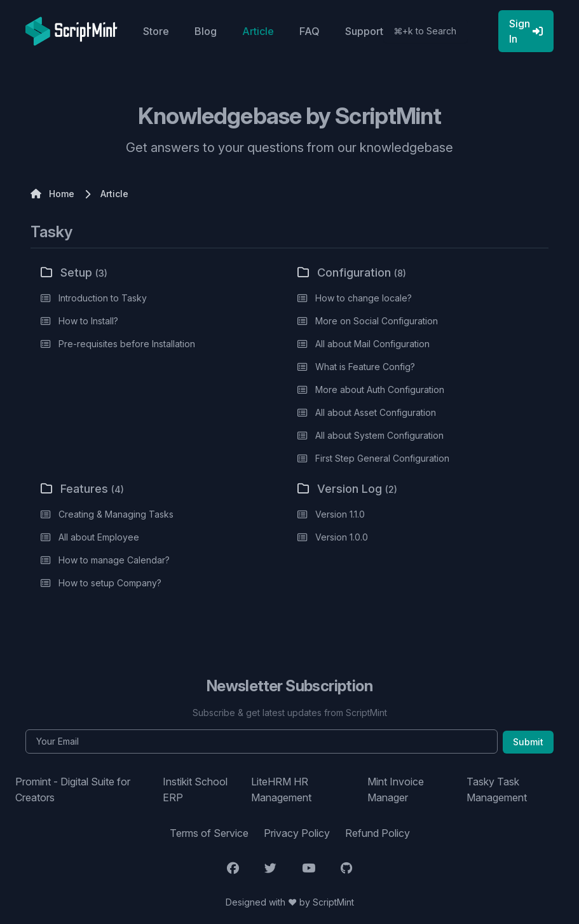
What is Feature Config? (365, 367)
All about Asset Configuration (376, 412)
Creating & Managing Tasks (116, 514)
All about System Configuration (379, 435)
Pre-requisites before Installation (127, 344)
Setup (74, 272)
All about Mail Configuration (372, 344)
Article (258, 31)
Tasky (51, 232)
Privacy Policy (297, 833)
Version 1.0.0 (342, 537)
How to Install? (88, 321)
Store (156, 31)
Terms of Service (209, 833)
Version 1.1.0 (340, 514)
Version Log (347, 489)
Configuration (352, 272)
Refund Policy (378, 833)
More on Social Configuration (377, 321)
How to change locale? (364, 298)
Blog (206, 31)
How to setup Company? (110, 583)
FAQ (310, 31)
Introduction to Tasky (103, 298)
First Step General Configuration (382, 458)
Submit (528, 742)
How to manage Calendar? (114, 560)
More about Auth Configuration (380, 390)
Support (364, 31)
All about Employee (99, 537)
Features (82, 489)
